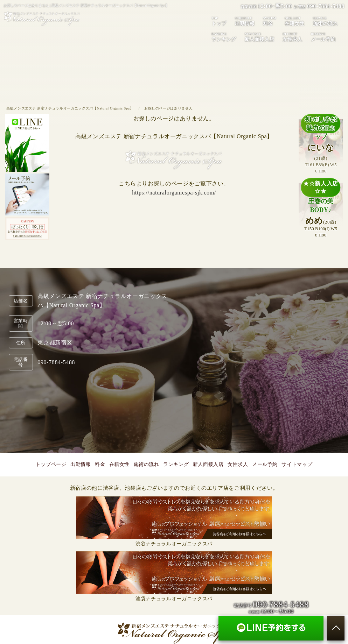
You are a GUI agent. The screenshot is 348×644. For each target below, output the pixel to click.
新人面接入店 (259, 37)
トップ (219, 21)
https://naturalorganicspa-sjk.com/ (174, 193)
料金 (269, 21)
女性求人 (292, 37)
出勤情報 (245, 21)
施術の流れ (325, 21)
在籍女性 (294, 21)
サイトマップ (297, 464)
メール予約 (323, 37)
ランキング (224, 37)
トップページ (51, 464)
